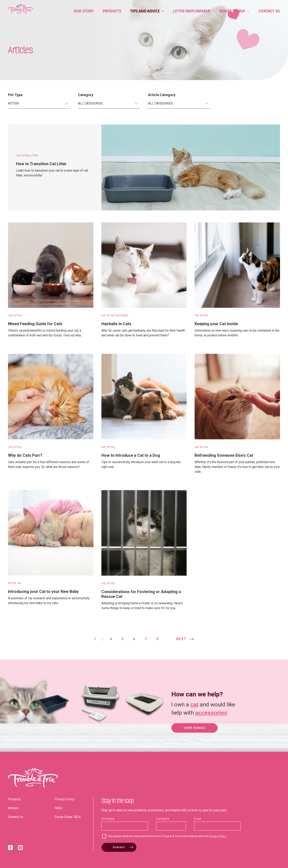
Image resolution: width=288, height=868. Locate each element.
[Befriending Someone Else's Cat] (237, 397)
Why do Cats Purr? (25, 455)
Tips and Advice (147, 11)
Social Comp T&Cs (68, 817)
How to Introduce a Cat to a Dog (131, 455)
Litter (34, 156)
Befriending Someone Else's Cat (224, 455)
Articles (13, 808)
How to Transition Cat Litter (41, 164)
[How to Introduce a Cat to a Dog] (144, 397)
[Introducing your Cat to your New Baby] (51, 533)
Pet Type (15, 95)
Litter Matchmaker (192, 11)
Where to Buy (234, 11)
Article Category (162, 95)
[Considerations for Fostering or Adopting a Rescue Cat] (144, 533)
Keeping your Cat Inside (216, 324)
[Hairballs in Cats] (144, 265)
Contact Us (269, 11)
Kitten (25, 156)
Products (112, 11)
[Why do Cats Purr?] (51, 397)
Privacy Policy (65, 799)
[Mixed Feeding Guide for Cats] (51, 265)
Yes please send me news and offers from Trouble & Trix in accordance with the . (167, 836)
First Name (108, 819)
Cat (18, 156)
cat (194, 704)
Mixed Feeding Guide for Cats (35, 324)
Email (197, 819)
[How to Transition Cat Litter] (191, 167)
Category (86, 95)
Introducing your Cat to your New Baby (43, 591)
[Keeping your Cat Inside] (237, 265)
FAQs (58, 808)
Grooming (122, 316)
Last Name (163, 819)
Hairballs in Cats (116, 324)
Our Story (84, 11)
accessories (211, 712)
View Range (194, 728)
